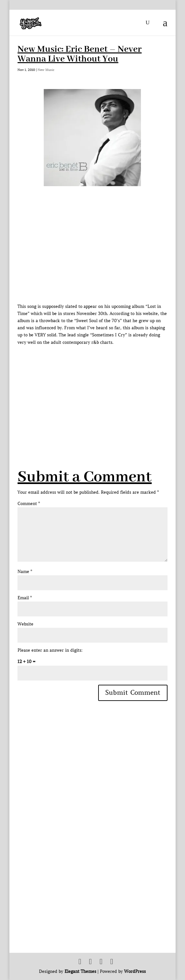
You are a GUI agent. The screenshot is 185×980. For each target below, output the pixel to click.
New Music (46, 70)
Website (25, 624)
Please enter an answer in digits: (50, 650)
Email (25, 598)
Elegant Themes (80, 971)
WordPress (135, 971)
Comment (29, 504)
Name (25, 572)
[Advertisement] (101, 391)
